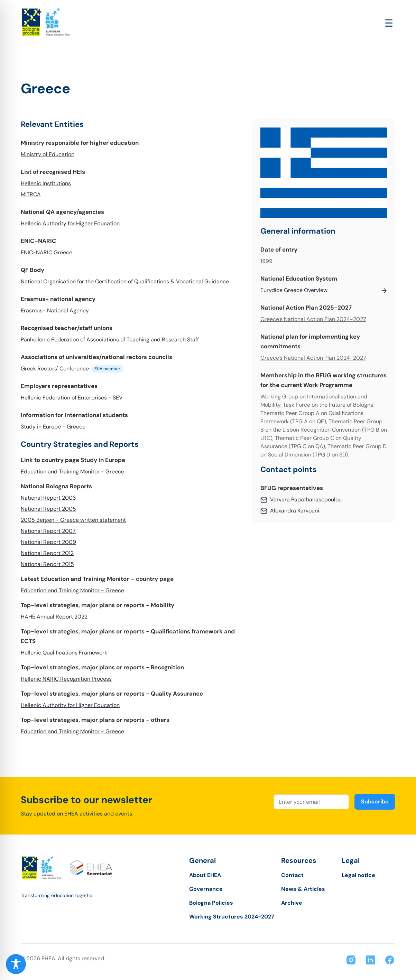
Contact (292, 875)
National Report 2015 (47, 564)
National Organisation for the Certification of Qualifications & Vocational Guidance (125, 281)
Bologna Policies (211, 903)
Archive (292, 903)
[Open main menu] (389, 23)
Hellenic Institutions (46, 183)
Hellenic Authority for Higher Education (70, 223)
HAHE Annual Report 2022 (54, 617)
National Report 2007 (48, 531)
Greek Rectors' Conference (55, 369)
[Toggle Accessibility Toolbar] (16, 964)
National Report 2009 (48, 542)
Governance (206, 889)
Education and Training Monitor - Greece (72, 472)
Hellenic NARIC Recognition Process (66, 679)
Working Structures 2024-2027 (232, 917)
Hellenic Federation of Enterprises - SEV (72, 398)
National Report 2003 (48, 498)
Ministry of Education (48, 154)
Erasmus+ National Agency (55, 310)
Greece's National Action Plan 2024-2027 (313, 319)
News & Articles (303, 889)
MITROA (31, 194)
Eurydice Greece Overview (294, 290)
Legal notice (358, 875)
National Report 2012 (47, 553)
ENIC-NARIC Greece (47, 252)
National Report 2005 (48, 509)
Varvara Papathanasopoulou (306, 500)
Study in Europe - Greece (53, 427)
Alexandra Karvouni (295, 511)
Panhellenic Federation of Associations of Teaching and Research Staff (110, 340)
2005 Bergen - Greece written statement (73, 520)
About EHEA (205, 875)
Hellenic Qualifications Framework (64, 653)
